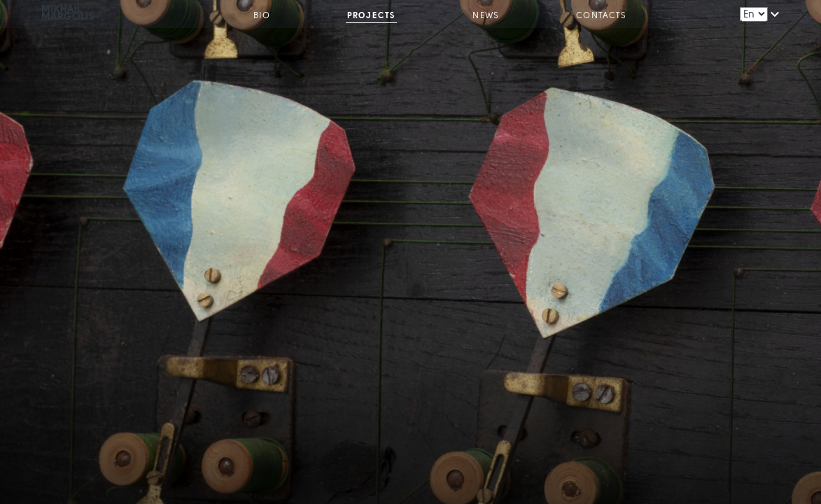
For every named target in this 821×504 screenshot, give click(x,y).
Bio (262, 16)
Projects (372, 16)
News (486, 16)
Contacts (601, 16)
